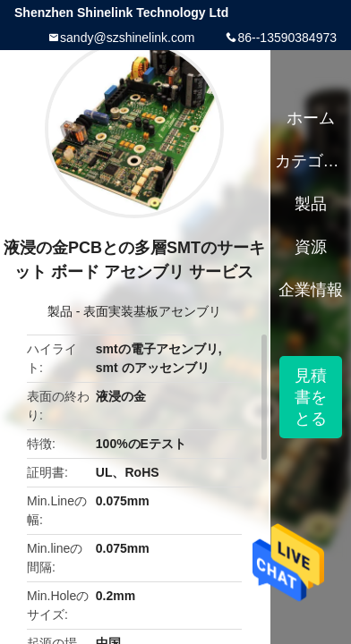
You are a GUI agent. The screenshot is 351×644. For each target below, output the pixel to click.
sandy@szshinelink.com (127, 38)
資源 (311, 247)
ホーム (311, 118)
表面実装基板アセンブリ (152, 311)
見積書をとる (311, 397)
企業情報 (311, 290)
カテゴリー (311, 161)
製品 (60, 311)
